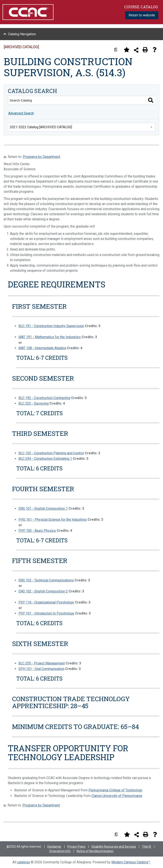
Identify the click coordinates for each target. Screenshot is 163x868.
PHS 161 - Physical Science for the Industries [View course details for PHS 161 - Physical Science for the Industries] (53, 520)
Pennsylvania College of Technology (115, 790)
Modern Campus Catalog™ (131, 862)
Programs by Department (41, 157)
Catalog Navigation (22, 34)
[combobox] (81, 127)
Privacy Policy (76, 847)
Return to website (142, 15)
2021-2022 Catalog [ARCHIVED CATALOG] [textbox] (41, 127)
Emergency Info (60, 851)
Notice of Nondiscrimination (95, 851)
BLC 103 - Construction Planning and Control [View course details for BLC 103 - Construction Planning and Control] (51, 453)
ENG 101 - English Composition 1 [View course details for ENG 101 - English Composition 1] (43, 509)
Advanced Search (21, 113)
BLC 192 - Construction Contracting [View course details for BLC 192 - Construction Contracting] (44, 398)
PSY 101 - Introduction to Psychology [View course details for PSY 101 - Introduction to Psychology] (46, 613)
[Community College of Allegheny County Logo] (28, 12)
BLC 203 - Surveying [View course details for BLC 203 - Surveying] (34, 403)
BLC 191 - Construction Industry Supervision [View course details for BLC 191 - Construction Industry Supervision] (51, 326)
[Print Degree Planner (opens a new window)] (117, 50)
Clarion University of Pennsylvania (117, 796)
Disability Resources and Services (114, 847)
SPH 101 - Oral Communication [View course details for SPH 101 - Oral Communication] (41, 669)
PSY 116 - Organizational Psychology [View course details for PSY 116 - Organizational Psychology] (46, 602)
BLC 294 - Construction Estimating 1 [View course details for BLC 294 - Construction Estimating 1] (45, 459)
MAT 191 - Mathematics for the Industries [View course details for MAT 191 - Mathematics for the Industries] (50, 337)
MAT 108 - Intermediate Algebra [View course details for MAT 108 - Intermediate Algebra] (42, 348)
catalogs (24, 862)
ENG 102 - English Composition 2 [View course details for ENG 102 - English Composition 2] (43, 591)
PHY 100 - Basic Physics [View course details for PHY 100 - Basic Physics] (37, 531)
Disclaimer (54, 847)
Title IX (147, 847)
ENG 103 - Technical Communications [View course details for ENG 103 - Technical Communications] (46, 580)
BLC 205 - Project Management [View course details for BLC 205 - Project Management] (42, 663)
